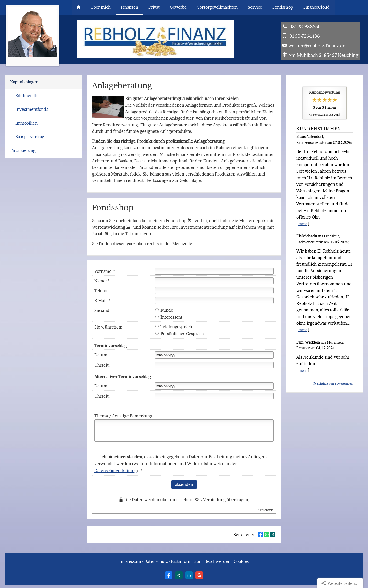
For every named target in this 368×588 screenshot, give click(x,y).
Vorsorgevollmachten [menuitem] (217, 7)
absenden (184, 484)
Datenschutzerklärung (116, 471)
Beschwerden (217, 561)
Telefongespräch (174, 327)
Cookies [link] (241, 561)
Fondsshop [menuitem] (283, 7)
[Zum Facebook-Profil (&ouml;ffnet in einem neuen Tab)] (169, 575)
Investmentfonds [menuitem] (32, 109)
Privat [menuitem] (154, 7)
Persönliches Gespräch (180, 334)
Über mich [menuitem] (101, 7)
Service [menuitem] (255, 7)
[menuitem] (78, 7)
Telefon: (102, 291)
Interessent (169, 317)
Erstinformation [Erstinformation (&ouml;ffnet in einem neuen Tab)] (186, 561)
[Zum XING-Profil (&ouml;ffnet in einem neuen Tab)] (179, 575)
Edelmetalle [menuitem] (27, 96)
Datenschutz (156, 561)
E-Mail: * (102, 301)
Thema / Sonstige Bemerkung (123, 416)
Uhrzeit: (102, 365)
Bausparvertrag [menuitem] (30, 137)
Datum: (101, 355)
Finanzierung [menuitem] (23, 150)
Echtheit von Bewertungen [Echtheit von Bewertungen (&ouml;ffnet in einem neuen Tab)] (335, 384)
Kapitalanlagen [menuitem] (24, 82)
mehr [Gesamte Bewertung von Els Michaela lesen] (303, 330)
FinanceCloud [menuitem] (317, 7)
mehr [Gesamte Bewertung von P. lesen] (303, 224)
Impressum (130, 561)
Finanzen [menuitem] (130, 7)
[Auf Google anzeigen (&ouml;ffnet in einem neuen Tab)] (199, 575)
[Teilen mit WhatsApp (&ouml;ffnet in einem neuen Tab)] (267, 535)
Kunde (164, 310)
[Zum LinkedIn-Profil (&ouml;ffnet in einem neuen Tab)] (189, 575)
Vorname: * (105, 271)
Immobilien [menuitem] (26, 123)
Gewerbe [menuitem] (178, 7)
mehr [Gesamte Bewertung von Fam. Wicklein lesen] (303, 370)
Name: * (102, 281)
